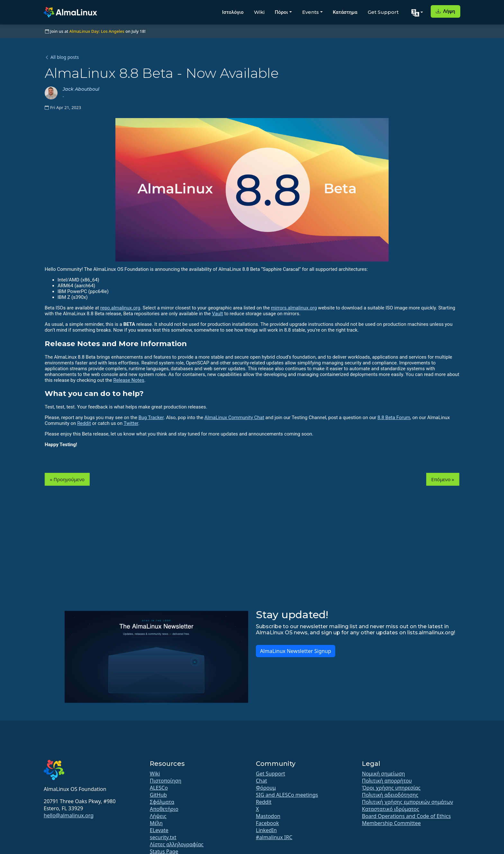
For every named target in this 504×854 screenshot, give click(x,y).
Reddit (84, 423)
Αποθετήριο (164, 809)
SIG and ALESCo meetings (287, 795)
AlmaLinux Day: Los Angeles (97, 31)
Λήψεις (158, 816)
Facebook (267, 823)
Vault (217, 314)
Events (310, 12)
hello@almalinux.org (69, 815)
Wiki (259, 12)
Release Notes (129, 380)
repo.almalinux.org (120, 308)
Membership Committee (391, 823)
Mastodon (268, 816)
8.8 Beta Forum (394, 418)
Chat (261, 781)
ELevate (159, 830)
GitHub (158, 795)
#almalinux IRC (274, 837)
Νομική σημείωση (383, 774)
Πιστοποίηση (166, 781)
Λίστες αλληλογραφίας (177, 844)
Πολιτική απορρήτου (387, 781)
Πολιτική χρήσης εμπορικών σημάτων (407, 802)
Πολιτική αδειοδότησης (390, 795)
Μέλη (156, 823)
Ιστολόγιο (233, 12)
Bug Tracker (151, 418)
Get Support (383, 12)
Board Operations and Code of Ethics (406, 816)
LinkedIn (266, 830)
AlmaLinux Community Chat (234, 418)
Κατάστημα (345, 12)
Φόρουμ (266, 788)
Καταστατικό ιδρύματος (391, 809)
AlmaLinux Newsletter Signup (296, 651)
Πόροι (281, 12)
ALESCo (159, 788)
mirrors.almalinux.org (294, 308)
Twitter (131, 423)
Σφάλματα (162, 802)
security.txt (163, 837)
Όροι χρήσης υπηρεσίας (391, 788)
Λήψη (446, 11)
